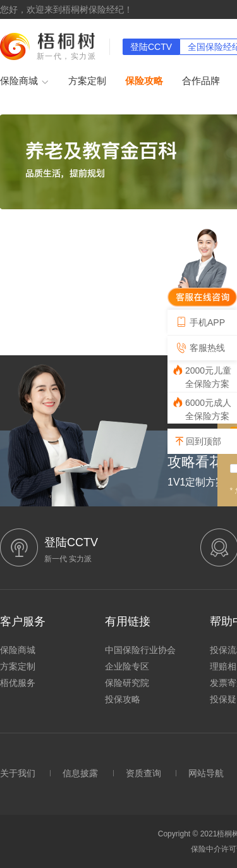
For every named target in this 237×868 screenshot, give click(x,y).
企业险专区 (127, 666)
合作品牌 (201, 81)
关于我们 (18, 773)
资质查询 (143, 773)
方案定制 (87, 81)
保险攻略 (144, 81)
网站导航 (206, 773)
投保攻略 (123, 699)
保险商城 (25, 82)
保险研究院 (127, 683)
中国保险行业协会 (140, 650)
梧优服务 (18, 683)
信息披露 (80, 773)
